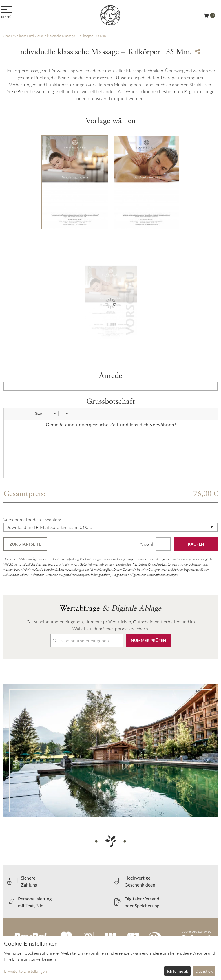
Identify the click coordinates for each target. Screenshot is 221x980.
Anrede (110, 375)
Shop (7, 36)
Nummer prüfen (149, 640)
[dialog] (110, 958)
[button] (10, 414)
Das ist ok (204, 971)
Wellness (20, 36)
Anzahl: (147, 544)
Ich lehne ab (178, 971)
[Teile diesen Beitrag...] (198, 51)
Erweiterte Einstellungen (25, 971)
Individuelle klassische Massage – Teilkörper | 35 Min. (68, 36)
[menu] (7, 13)
